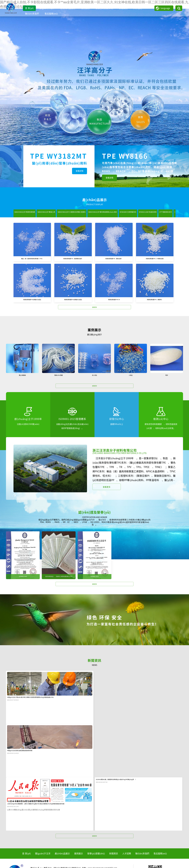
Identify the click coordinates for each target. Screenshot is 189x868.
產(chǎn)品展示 (68, 8)
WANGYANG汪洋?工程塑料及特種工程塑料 (101, 213)
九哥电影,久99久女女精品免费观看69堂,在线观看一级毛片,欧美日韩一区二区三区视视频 (145, 864)
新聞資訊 (123, 8)
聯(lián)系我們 (32, 14)
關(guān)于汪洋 (47, 8)
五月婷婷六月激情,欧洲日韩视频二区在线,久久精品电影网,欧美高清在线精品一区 (90, 867)
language (165, 8)
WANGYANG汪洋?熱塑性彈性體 (30, 213)
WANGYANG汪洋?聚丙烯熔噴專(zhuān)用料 (147, 213)
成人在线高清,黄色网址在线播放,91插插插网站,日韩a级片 (162, 862)
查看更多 (94, 315)
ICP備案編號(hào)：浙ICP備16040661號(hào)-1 (106, 850)
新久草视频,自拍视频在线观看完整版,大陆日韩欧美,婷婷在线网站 (79, 864)
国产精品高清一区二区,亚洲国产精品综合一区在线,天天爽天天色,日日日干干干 (33, 862)
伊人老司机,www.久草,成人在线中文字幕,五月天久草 (147, 867)
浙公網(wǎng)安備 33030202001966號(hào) (148, 850)
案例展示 (86, 8)
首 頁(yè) (29, 8)
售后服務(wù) (51, 14)
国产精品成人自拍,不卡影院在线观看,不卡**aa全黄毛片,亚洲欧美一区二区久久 (33, 859)
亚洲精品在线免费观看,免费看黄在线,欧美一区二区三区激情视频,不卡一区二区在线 (102, 862)
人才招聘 (138, 8)
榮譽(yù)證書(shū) (104, 8)
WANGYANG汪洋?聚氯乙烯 (63, 213)
